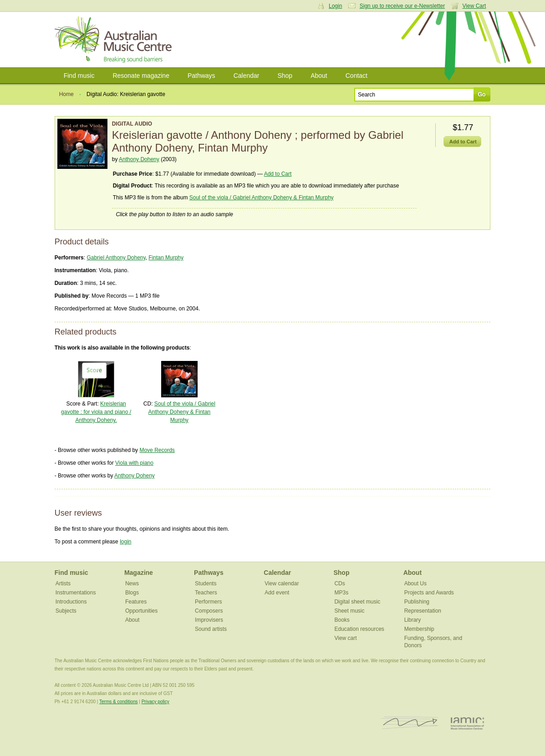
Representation (423, 611)
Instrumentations (76, 593)
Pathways (201, 76)
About (319, 76)
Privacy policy (155, 702)
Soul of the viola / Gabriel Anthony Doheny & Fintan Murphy (262, 198)
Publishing (417, 602)
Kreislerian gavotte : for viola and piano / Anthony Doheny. (96, 412)
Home (66, 94)
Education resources (359, 629)
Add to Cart (278, 174)
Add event (277, 593)
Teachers (206, 593)
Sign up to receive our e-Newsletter (402, 6)
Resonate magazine (141, 76)
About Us (415, 583)
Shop (285, 76)
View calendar (282, 583)
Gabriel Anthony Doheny (116, 258)
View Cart (474, 6)
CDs (339, 583)
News (132, 583)
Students (206, 583)
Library (413, 620)
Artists (63, 583)
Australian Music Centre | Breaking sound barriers (115, 40)
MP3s (341, 593)
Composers (209, 611)
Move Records (157, 450)
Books (342, 620)
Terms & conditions (118, 702)
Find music (79, 76)
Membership (419, 629)
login (125, 542)
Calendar (247, 76)
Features (136, 602)
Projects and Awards (429, 593)
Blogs (132, 593)
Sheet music (349, 611)
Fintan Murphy (166, 258)
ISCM (410, 723)
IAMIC (467, 723)
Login (335, 6)
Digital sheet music (357, 602)
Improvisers (209, 620)
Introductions (71, 602)
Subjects (66, 611)
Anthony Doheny (139, 159)
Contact (357, 76)
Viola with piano (134, 463)
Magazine (139, 573)
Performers (208, 602)
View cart (345, 638)
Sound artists (211, 629)
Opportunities (141, 611)
